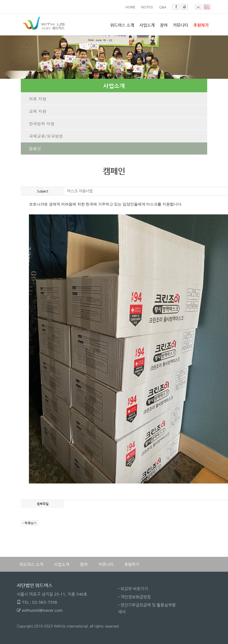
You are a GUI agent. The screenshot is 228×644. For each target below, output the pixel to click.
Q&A (163, 7)
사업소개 (147, 25)
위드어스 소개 (122, 25)
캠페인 (35, 148)
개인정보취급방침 (136, 597)
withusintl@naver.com (42, 610)
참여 (164, 25)
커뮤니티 (180, 25)
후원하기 (132, 564)
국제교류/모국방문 (46, 136)
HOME (130, 7)
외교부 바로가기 (134, 589)
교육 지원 (38, 111)
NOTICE (147, 7)
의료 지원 (38, 99)
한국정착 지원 (42, 124)
